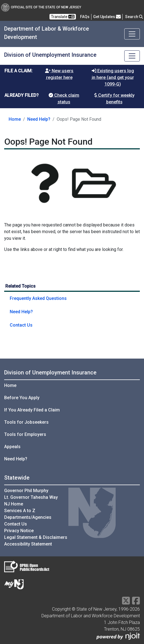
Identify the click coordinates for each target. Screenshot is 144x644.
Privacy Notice (19, 531)
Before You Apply (22, 398)
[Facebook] (136, 602)
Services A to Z (20, 511)
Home (15, 119)
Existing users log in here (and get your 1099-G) (113, 77)
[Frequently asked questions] (85, 17)
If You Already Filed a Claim (32, 410)
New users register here (59, 74)
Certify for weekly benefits (114, 99)
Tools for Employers (25, 434)
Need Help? (39, 119)
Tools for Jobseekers (26, 422)
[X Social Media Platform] (126, 602)
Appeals (12, 447)
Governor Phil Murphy (26, 491)
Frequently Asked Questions (38, 298)
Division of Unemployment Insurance (50, 55)
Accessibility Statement (28, 544)
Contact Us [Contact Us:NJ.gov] (16, 524)
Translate (63, 17)
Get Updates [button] (107, 17)
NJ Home (14, 504)
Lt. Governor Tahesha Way (31, 497)
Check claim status (64, 99)
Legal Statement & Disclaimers (36, 537)
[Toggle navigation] (132, 34)
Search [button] (134, 17)
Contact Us (21, 325)
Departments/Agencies (28, 517)
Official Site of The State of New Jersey (41, 7)
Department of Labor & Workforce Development (47, 33)
